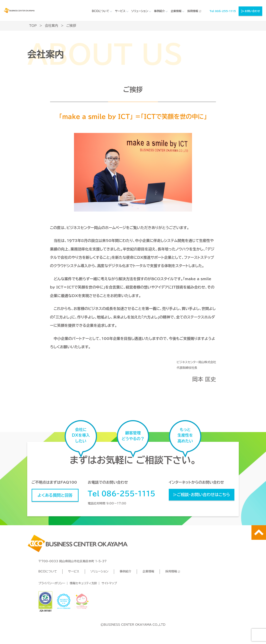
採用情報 (193, 11)
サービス (74, 571)
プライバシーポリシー (52, 583)
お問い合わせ (252, 11)
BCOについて (47, 571)
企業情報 (148, 571)
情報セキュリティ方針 (84, 583)
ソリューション (99, 571)
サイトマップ (109, 583)
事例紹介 (125, 571)
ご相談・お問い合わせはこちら (204, 495)
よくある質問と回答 (55, 495)
